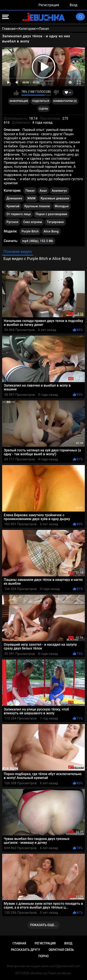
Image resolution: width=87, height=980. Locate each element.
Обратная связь (61, 950)
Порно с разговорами (52, 214)
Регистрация (49, 5)
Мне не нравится (56, 93)
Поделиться (41, 101)
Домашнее (14, 198)
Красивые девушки (55, 198)
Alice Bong (51, 231)
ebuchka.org (39, 973)
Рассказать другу (25, 950)
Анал (43, 191)
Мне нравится (16, 93)
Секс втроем (33, 222)
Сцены (43, 109)
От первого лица (19, 214)
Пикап (30, 191)
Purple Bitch (30, 231)
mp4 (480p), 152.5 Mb (38, 241)
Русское (13, 222)
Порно (43, 956)
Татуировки (55, 222)
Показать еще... (44, 925)
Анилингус (59, 191)
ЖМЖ (31, 198)
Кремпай (13, 206)
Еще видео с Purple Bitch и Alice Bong (37, 259)
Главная (19, 943)
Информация (19, 101)
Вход (74, 5)
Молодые (62, 206)
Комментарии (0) (65, 101)
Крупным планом (37, 206)
